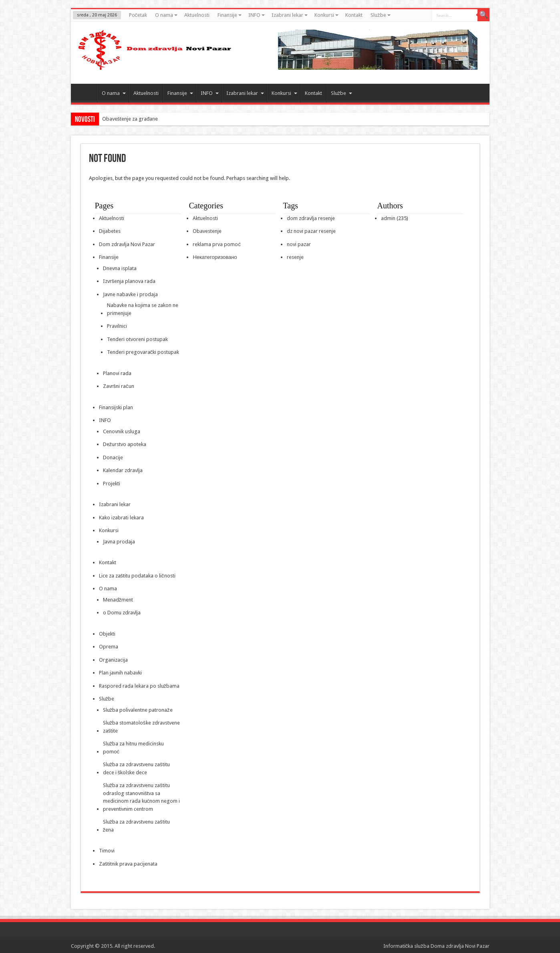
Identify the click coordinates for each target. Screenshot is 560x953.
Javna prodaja (119, 542)
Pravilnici (117, 326)
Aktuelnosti (197, 15)
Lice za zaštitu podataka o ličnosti (137, 576)
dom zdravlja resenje (311, 218)
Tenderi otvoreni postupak (137, 339)
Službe (381, 15)
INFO (257, 15)
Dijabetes (110, 231)
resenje (295, 257)
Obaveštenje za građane (130, 119)
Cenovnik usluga (122, 431)
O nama (166, 15)
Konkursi (326, 15)
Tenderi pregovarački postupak (143, 352)
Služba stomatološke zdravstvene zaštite (141, 727)
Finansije (230, 15)
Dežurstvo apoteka (125, 444)
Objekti (107, 634)
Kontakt (354, 15)
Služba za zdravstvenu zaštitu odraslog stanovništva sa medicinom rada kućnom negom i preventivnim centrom (142, 797)
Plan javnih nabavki (120, 673)
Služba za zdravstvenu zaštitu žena (136, 826)
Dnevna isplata (120, 268)
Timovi (107, 851)
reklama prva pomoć (217, 244)
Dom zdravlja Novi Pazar (127, 244)
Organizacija (113, 660)
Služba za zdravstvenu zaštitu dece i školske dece (136, 768)
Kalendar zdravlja (123, 470)
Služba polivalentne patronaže (138, 710)
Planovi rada (117, 373)
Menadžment (118, 600)
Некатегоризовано (215, 257)
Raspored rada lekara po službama (139, 686)
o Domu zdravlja (122, 613)
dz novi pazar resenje (311, 231)
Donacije (113, 457)
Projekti (112, 484)
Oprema (109, 647)
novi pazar (299, 244)
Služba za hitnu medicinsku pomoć (134, 748)
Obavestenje (207, 231)
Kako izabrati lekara (121, 518)
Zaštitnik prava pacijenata (128, 864)
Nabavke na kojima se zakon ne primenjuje (143, 309)
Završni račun (119, 386)
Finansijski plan (116, 407)
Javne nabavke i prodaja (130, 294)
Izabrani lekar (290, 15)
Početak (138, 15)
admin (388, 218)
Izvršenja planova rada (129, 281)
